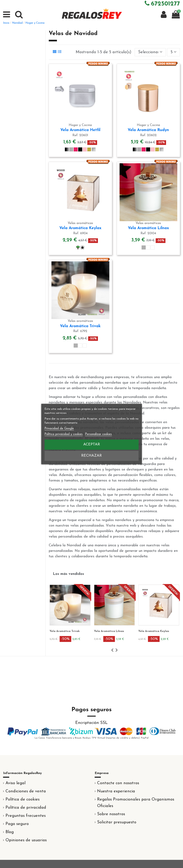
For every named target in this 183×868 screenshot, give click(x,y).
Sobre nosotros (111, 814)
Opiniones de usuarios (26, 840)
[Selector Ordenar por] (150, 52)
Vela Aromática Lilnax (148, 228)
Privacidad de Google (59, 429)
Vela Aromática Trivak (80, 326)
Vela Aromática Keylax (80, 228)
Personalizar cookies (98, 434)
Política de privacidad (26, 808)
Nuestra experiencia (116, 791)
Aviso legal (16, 783)
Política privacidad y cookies (64, 434)
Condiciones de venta (26, 791)
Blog (10, 832)
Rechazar (91, 456)
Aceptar (92, 444)
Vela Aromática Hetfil (80, 130)
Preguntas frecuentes (26, 816)
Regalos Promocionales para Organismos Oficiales (136, 803)
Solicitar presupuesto (117, 822)
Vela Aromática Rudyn (148, 130)
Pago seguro (17, 824)
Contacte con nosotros (118, 783)
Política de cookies (23, 800)
